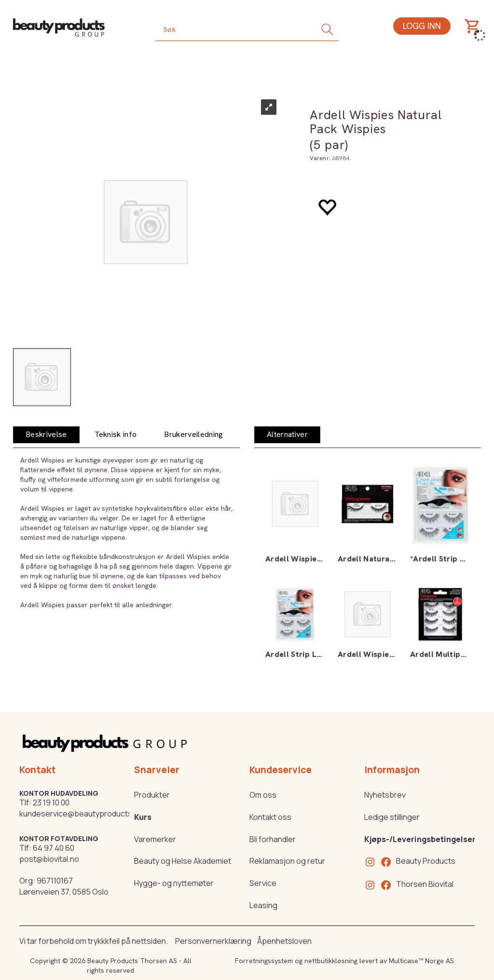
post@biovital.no (49, 859)
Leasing (263, 905)
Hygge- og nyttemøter (174, 883)
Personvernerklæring (213, 941)
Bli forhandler (273, 839)
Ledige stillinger (392, 817)
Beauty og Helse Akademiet (183, 861)
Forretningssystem (264, 961)
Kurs (143, 817)
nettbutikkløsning (331, 961)
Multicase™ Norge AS (421, 961)
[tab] (46, 435)
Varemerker (155, 839)
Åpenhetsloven (284, 941)
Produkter (152, 795)
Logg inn (422, 26)
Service (263, 883)
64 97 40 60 (54, 848)
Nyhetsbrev (385, 795)
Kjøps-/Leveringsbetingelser (420, 839)
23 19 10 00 (51, 803)
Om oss (263, 795)
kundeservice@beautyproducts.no (81, 814)
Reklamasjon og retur (287, 861)
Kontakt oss (270, 817)
